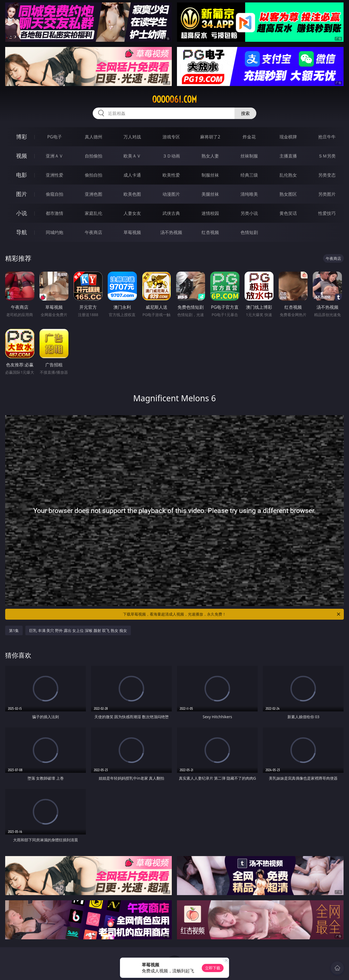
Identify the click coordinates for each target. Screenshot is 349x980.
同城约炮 (55, 232)
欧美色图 (132, 194)
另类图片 (327, 194)
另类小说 (249, 213)
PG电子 (54, 137)
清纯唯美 (249, 194)
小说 (22, 213)
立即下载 (213, 968)
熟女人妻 (210, 156)
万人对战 (132, 137)
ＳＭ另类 (327, 156)
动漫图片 (171, 194)
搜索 (245, 113)
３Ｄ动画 (171, 156)
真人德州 (94, 137)
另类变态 (327, 175)
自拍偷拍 (94, 156)
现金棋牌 (288, 137)
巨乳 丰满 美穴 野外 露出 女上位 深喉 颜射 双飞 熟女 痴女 (78, 630)
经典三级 (249, 175)
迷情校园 (210, 213)
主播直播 (288, 156)
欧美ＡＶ (132, 156)
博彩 (22, 137)
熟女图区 (288, 194)
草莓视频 (132, 232)
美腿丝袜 (210, 194)
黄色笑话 (288, 213)
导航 (22, 232)
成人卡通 (132, 175)
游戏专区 (171, 137)
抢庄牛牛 (327, 137)
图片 (22, 194)
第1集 (14, 630)
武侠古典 (171, 213)
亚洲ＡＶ (55, 156)
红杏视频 (210, 232)
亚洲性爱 (55, 175)
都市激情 (55, 213)
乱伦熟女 (288, 175)
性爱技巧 (327, 213)
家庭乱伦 (94, 213)
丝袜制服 (249, 156)
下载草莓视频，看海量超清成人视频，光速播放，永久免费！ (232, 614)
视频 (22, 156)
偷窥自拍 (55, 194)
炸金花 (249, 137)
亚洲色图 (94, 194)
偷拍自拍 (94, 175)
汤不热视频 (171, 232)
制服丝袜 (210, 175)
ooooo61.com (174, 99)
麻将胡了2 (210, 137)
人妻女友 (132, 213)
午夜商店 (94, 232)
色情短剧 (249, 232)
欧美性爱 (171, 175)
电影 (22, 175)
